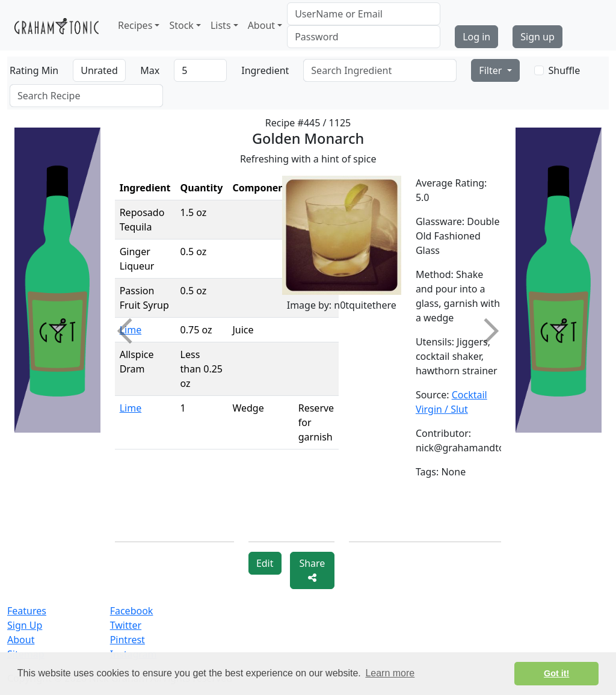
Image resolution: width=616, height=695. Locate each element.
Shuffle (565, 70)
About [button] (261, 25)
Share (312, 570)
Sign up (537, 37)
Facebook (132, 611)
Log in (476, 37)
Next (486, 331)
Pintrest (128, 640)
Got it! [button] (556, 673)
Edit (265, 563)
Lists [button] (221, 25)
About (21, 640)
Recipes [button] (135, 25)
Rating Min (34, 70)
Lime (131, 408)
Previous (129, 331)
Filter (491, 70)
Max (150, 70)
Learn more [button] (390, 673)
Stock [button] (181, 25)
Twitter (126, 625)
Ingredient (265, 70)
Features (27, 611)
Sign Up (25, 625)
